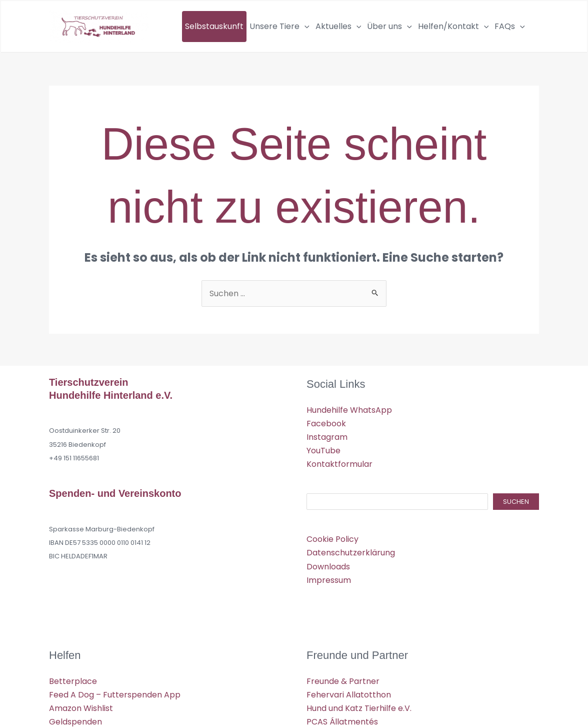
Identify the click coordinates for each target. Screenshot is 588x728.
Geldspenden (75, 722)
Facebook (326, 424)
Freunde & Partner (343, 681)
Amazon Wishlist (81, 708)
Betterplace (73, 681)
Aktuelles (338, 27)
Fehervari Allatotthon (349, 695)
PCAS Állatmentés (342, 722)
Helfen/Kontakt (453, 27)
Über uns (389, 27)
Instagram (327, 437)
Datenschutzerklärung (351, 553)
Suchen (516, 502)
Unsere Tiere (279, 27)
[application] (304, 27)
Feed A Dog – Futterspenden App (115, 695)
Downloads (328, 567)
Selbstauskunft (214, 26)
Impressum (329, 580)
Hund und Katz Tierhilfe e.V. (359, 708)
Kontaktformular (339, 464)
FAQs (510, 27)
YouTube (323, 451)
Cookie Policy (332, 539)
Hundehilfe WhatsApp (349, 410)
